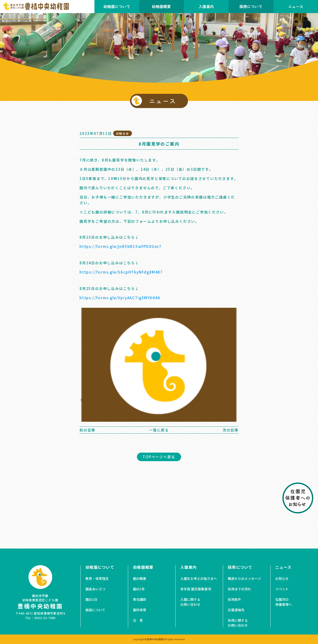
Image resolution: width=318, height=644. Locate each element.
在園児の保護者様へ (284, 602)
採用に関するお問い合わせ (238, 623)
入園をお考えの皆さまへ (199, 578)
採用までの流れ (239, 589)
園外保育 (140, 610)
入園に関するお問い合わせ (190, 602)
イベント (282, 589)
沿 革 (138, 620)
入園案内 (206, 6)
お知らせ (282, 578)
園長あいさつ (95, 589)
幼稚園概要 (161, 6)
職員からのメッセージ (244, 578)
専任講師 (140, 599)
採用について (251, 6)
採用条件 (234, 599)
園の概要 (140, 578)
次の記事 (231, 430)
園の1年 (139, 589)
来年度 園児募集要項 (196, 589)
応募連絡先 (236, 610)
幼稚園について (117, 6)
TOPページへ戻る (159, 457)
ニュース (283, 567)
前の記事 (87, 430)
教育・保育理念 (97, 578)
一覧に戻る (159, 430)
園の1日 (91, 599)
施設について (95, 610)
